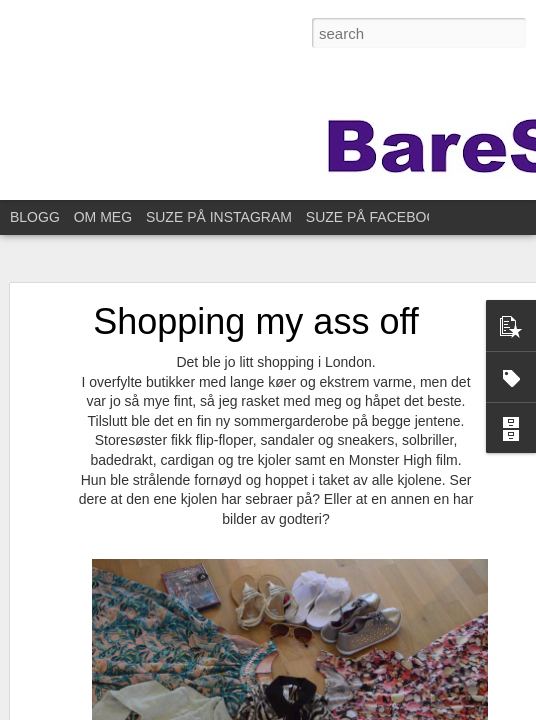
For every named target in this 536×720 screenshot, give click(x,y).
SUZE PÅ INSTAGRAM (219, 217)
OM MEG (103, 217)
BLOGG (35, 217)
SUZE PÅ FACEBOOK (376, 217)
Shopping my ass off (256, 321)
